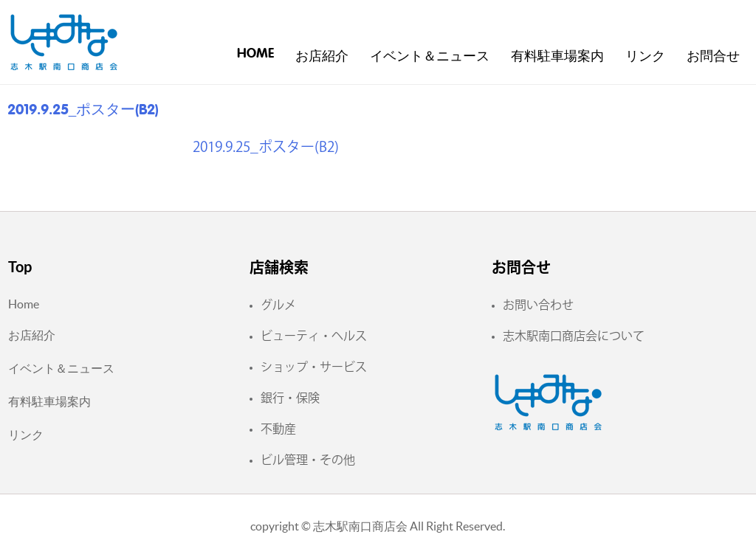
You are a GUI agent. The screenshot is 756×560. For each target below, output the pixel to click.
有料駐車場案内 (557, 57)
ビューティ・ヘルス (314, 336)
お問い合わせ (538, 305)
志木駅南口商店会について (574, 336)
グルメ (278, 305)
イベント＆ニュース (430, 57)
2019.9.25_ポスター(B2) (266, 146)
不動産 (278, 429)
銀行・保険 (290, 398)
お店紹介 (322, 57)
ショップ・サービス (314, 367)
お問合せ (713, 57)
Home (255, 54)
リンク (645, 57)
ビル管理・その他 (308, 460)
